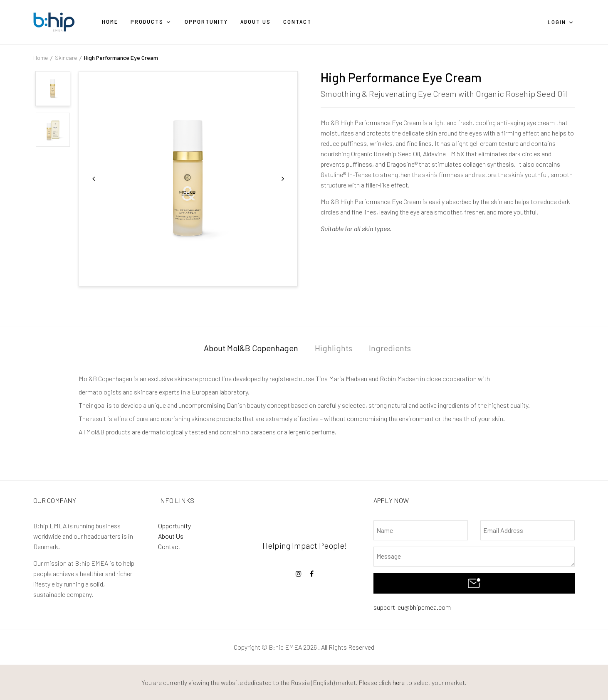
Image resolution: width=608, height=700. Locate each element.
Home (41, 58)
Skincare (66, 58)
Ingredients (390, 348)
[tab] (251, 349)
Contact (169, 546)
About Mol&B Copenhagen (251, 348)
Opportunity (174, 526)
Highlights (334, 348)
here (399, 682)
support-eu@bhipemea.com (412, 607)
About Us (171, 536)
